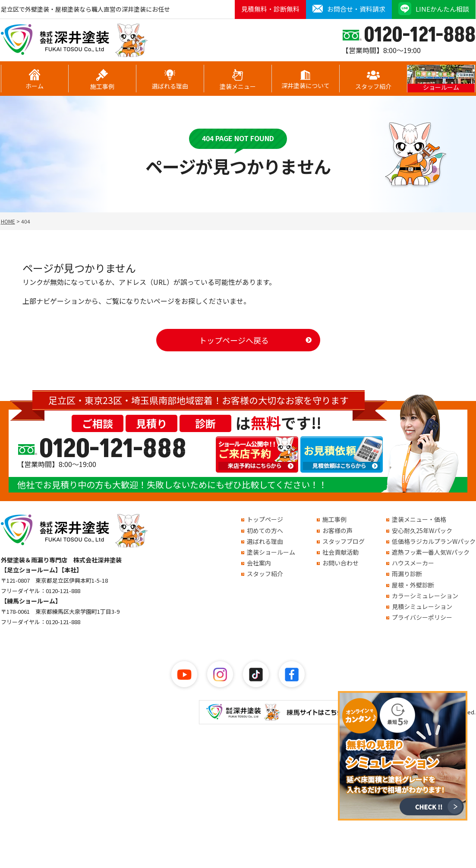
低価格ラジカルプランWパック (434, 541)
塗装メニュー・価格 (419, 519)
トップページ (265, 519)
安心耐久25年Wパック (422, 530)
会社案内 (259, 563)
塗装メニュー (238, 80)
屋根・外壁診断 (413, 585)
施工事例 (102, 80)
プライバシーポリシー (422, 617)
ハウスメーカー (413, 563)
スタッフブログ (344, 541)
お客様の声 (337, 530)
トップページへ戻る (234, 340)
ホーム (35, 80)
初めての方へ (265, 530)
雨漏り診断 (407, 574)
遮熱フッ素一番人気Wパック (431, 552)
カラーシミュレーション (425, 596)
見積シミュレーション (422, 606)
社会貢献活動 (340, 552)
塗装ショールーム (271, 552)
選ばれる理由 (170, 80)
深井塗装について (306, 80)
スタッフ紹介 (373, 80)
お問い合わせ (340, 563)
